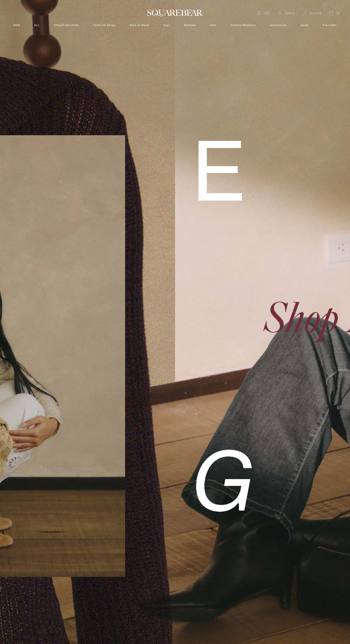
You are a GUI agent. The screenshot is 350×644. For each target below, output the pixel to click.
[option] (175, 322)
